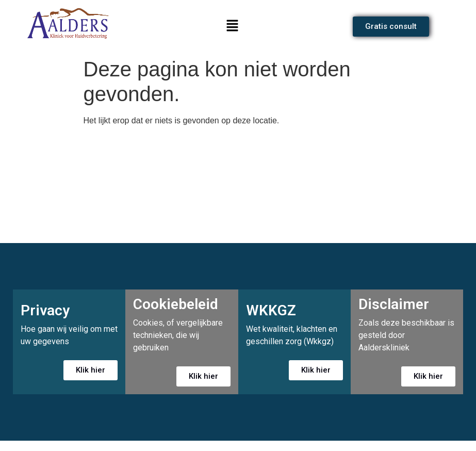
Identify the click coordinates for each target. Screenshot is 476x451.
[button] (232, 26)
